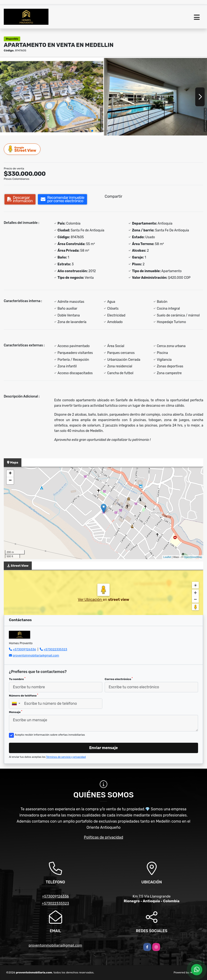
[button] (92, 131)
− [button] (10, 481)
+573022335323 (55, 649)
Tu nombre (17, 679)
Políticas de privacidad (104, 837)
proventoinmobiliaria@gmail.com (36, 655)
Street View (22, 149)
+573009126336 (24, 649)
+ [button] (10, 474)
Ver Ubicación (90, 600)
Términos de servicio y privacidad (66, 757)
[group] (52, 97)
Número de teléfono (24, 695)
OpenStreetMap (193, 557)
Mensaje (16, 712)
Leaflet (167, 557)
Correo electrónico (119, 679)
